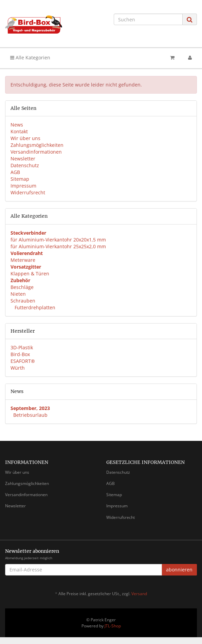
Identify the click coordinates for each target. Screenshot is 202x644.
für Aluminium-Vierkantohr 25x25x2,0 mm (58, 246)
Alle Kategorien (30, 57)
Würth (18, 368)
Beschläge (22, 287)
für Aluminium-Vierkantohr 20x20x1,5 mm (58, 240)
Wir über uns (25, 138)
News (17, 125)
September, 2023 (30, 408)
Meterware (23, 260)
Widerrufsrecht (28, 192)
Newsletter (23, 159)
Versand (139, 594)
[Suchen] (148, 19)
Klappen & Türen (30, 274)
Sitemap (20, 179)
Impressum (23, 186)
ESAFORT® (23, 361)
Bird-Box (20, 354)
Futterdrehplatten (34, 307)
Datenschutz (25, 165)
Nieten (18, 294)
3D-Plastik (22, 347)
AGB (15, 172)
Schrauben (23, 301)
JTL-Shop (113, 626)
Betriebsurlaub (30, 415)
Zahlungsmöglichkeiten (37, 145)
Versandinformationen (36, 152)
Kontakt (19, 131)
